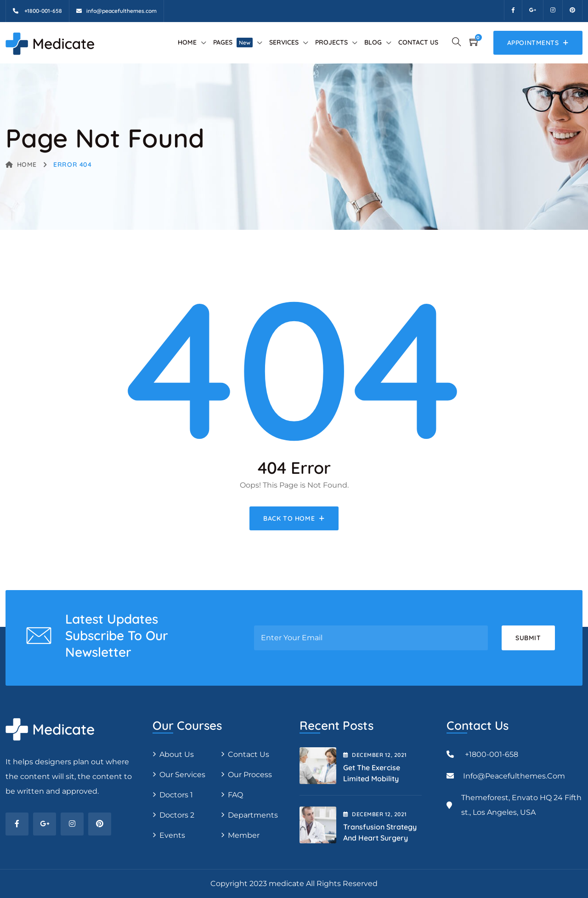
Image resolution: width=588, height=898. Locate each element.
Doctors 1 (176, 795)
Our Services (182, 775)
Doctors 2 (177, 815)
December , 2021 (375, 755)
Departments (253, 815)
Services (284, 42)
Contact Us (418, 42)
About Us (177, 754)
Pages (233, 42)
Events (172, 835)
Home (187, 42)
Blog (373, 42)
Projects (331, 42)
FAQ (235, 795)
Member (244, 835)
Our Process (250, 775)
